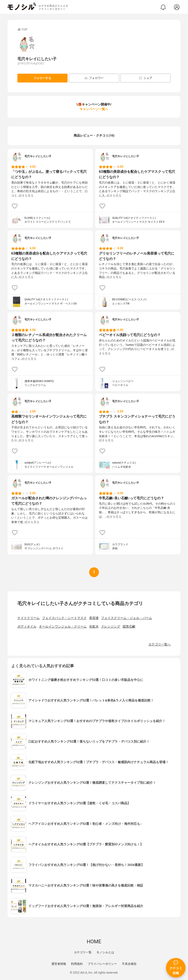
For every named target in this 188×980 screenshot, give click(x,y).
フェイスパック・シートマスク (64, 618)
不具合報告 (129, 964)
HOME (94, 942)
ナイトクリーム (29, 618)
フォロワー (94, 78)
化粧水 (94, 626)
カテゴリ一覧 (83, 952)
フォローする (42, 78)
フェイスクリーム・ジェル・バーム (127, 618)
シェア (146, 78)
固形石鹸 (129, 626)
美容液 (94, 618)
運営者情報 (59, 964)
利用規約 (77, 964)
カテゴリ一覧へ (159, 644)
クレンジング (111, 626)
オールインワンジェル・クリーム (63, 626)
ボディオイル (27, 626)
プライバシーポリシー (102, 964)
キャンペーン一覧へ (94, 109)
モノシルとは (105, 952)
